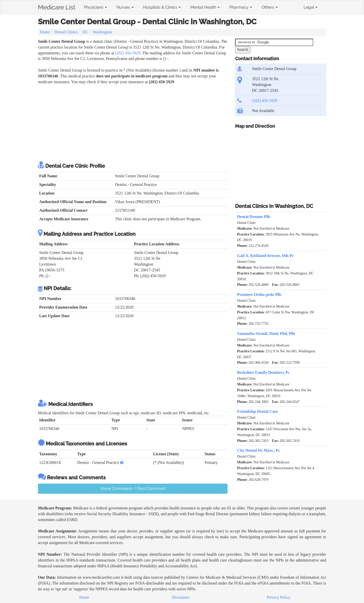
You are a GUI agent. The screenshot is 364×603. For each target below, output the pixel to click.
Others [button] (270, 7)
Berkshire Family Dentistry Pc (263, 372)
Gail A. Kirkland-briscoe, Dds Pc (266, 256)
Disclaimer (181, 597)
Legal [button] (311, 7)
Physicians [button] (95, 7)
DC (85, 32)
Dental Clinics (66, 32)
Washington (102, 32)
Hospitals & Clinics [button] (162, 7)
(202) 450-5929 (128, 53)
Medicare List (57, 6)
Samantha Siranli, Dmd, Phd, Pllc (266, 333)
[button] (122, 462)
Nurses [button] (125, 7)
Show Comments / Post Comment (133, 489)
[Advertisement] (133, 123)
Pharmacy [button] (241, 7)
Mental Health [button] (205, 7)
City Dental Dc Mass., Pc (259, 450)
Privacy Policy (279, 597)
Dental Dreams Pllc (254, 217)
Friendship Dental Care (257, 411)
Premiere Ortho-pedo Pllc (259, 295)
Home (45, 32)
